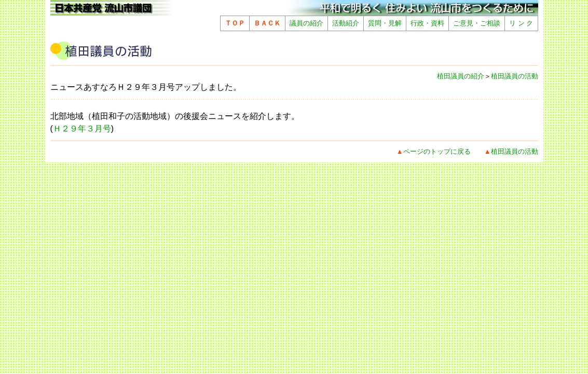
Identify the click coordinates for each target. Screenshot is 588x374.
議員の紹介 (306, 23)
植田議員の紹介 (461, 76)
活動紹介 (346, 23)
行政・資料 (427, 23)
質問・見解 (385, 23)
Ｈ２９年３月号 (82, 129)
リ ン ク (521, 23)
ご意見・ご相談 (477, 23)
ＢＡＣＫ (267, 23)
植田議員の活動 (515, 76)
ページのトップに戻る (437, 151)
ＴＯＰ (235, 23)
